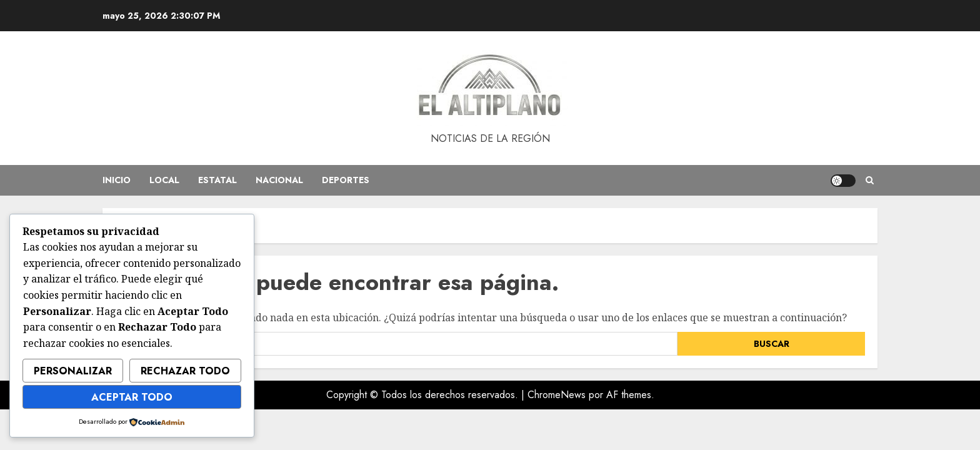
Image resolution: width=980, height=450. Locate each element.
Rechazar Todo (185, 371)
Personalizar (73, 371)
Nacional (279, 180)
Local (164, 180)
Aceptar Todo (132, 397)
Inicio (117, 180)
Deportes (346, 180)
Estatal (217, 180)
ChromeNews (557, 395)
